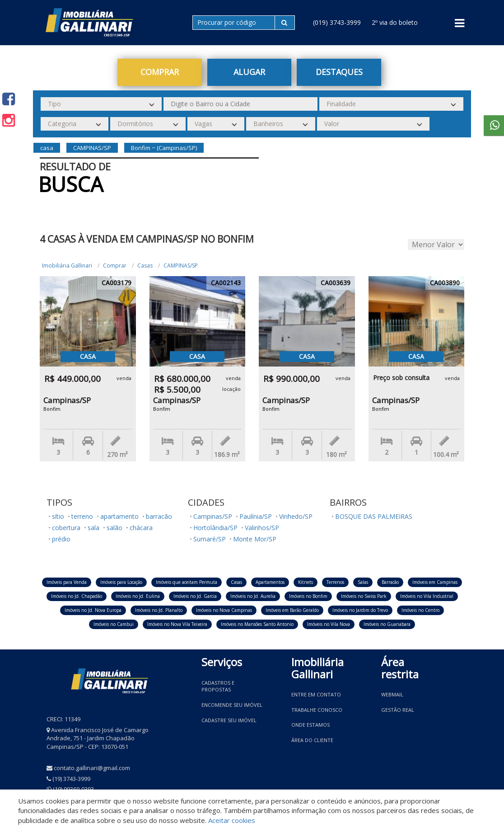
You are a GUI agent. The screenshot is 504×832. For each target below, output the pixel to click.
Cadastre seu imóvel (229, 720)
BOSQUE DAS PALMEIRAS (374, 516)
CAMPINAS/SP (181, 266)
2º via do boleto (395, 22)
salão (114, 528)
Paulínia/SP (256, 516)
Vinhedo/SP (296, 516)
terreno (82, 516)
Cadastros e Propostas (218, 686)
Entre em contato (316, 694)
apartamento (119, 516)
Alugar (249, 72)
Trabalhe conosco (317, 710)
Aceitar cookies (232, 820)
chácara (141, 528)
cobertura (66, 528)
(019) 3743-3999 (337, 22)
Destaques (339, 72)
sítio (58, 516)
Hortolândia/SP (215, 528)
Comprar (160, 72)
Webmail (392, 694)
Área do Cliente (312, 740)
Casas (145, 266)
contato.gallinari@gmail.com (92, 768)
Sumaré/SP (210, 539)
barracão (159, 516)
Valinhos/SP (262, 528)
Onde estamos (310, 725)
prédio (61, 539)
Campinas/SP (213, 516)
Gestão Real (398, 710)
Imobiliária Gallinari (67, 266)
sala (93, 528)
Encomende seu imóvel (232, 705)
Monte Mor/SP (255, 539)
